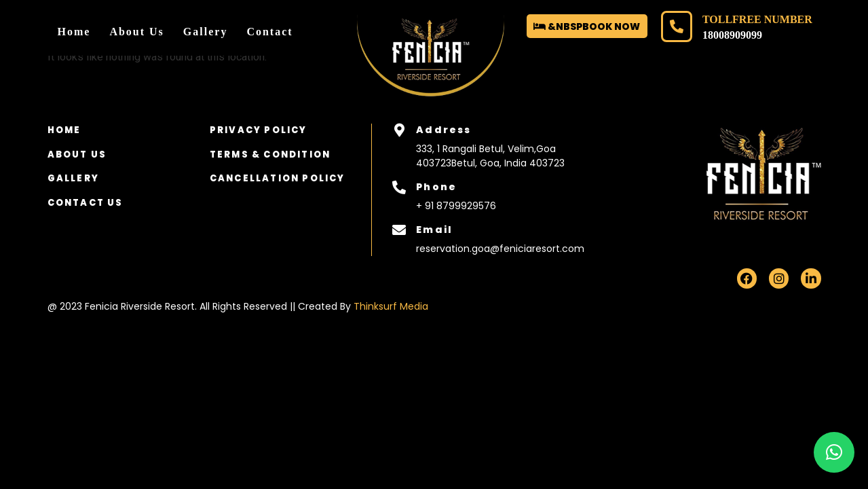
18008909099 (732, 35)
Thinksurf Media (391, 306)
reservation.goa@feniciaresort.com (500, 249)
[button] (834, 452)
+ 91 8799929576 (456, 206)
